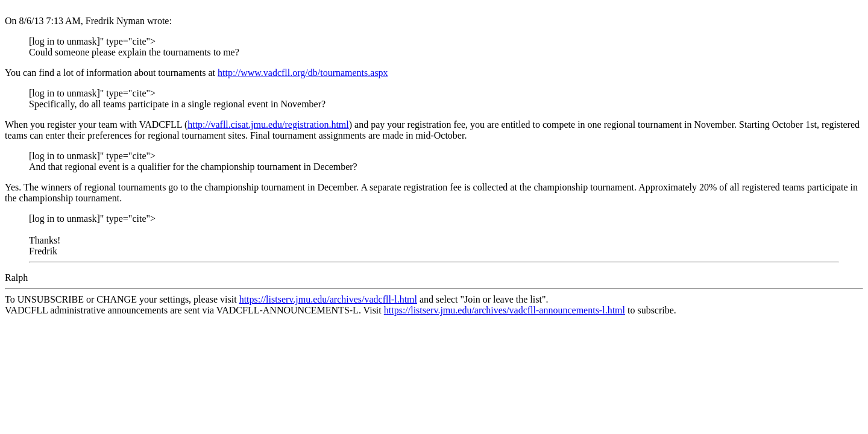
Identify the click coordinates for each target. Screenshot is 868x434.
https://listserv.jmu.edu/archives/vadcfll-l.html (328, 299)
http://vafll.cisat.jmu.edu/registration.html (268, 124)
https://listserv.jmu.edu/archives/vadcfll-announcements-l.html (505, 310)
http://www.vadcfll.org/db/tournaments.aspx (303, 73)
